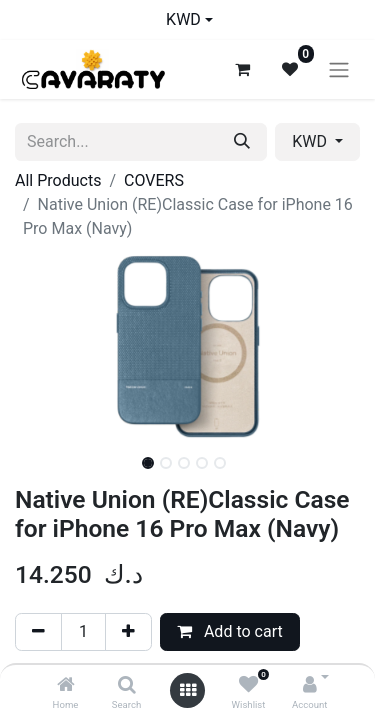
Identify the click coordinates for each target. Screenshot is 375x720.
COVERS (154, 180)
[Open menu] (188, 690)
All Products (58, 180)
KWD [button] (311, 141)
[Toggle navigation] (339, 69)
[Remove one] (38, 632)
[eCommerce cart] (242, 69)
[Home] (66, 685)
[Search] (127, 685)
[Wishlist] (248, 685)
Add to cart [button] (230, 631)
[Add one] (128, 632)
